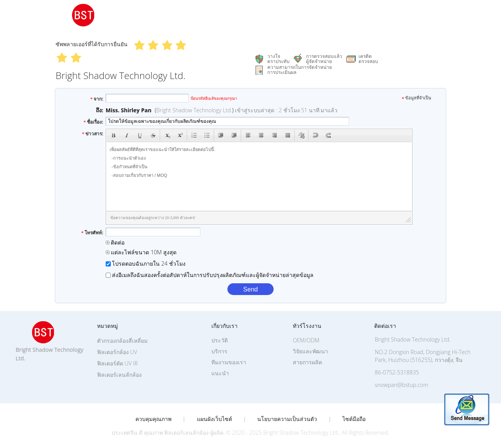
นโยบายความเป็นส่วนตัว (287, 419)
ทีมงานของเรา (229, 362)
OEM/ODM (306, 340)
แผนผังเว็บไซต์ (214, 419)
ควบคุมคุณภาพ (153, 419)
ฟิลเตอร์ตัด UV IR (117, 363)
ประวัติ (220, 340)
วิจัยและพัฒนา (310, 351)
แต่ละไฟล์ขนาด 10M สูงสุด (141, 252)
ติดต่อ (115, 242)
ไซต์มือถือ (354, 419)
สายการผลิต (307, 362)
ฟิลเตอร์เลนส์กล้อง (119, 375)
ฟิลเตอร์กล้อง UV (117, 352)
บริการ (219, 351)
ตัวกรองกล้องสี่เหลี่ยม (122, 341)
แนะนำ (220, 373)
